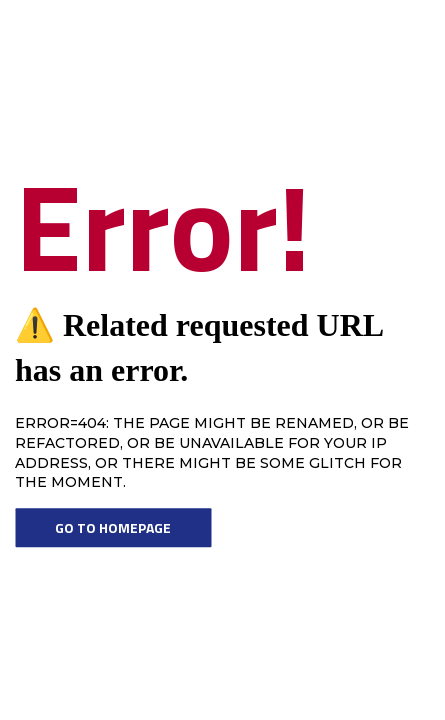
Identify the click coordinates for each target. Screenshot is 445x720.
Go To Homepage (113, 527)
